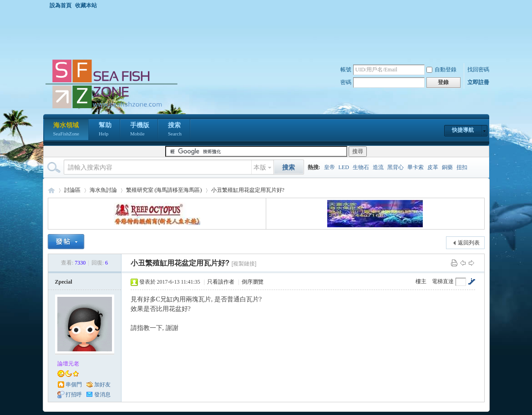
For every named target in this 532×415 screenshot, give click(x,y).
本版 (260, 167)
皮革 (433, 167)
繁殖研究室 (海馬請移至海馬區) (164, 190)
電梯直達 (443, 281)
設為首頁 (61, 5)
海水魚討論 (103, 190)
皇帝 (329, 167)
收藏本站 (86, 5)
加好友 (102, 385)
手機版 (140, 130)
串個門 (74, 385)
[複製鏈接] (244, 264)
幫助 (105, 130)
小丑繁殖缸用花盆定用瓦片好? (248, 190)
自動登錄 (441, 70)
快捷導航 (463, 130)
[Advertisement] (269, 34)
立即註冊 (478, 82)
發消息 (102, 395)
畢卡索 (415, 167)
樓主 (421, 281)
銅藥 (447, 167)
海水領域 (66, 130)
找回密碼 (478, 70)
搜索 (175, 130)
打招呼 (74, 395)
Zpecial (64, 282)
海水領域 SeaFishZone (51, 190)
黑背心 (395, 167)
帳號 (346, 70)
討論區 (72, 190)
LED (344, 167)
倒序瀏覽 (253, 282)
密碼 (346, 82)
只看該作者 (221, 282)
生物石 (361, 167)
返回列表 (469, 243)
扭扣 (462, 167)
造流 (378, 167)
